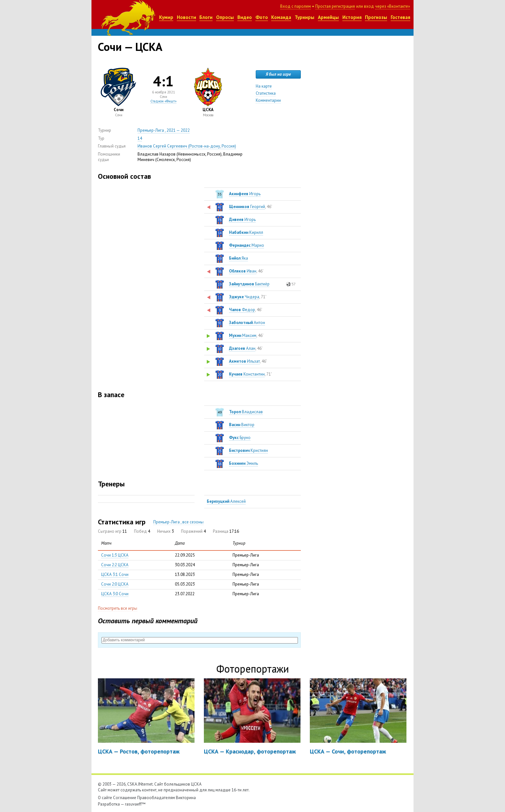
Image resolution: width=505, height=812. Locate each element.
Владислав (246, 412)
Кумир (166, 17)
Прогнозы (376, 17)
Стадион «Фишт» (163, 101)
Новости (186, 17)
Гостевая (400, 17)
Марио (247, 245)
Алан (242, 348)
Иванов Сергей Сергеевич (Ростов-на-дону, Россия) (187, 146)
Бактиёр (249, 284)
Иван (243, 271)
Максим (243, 335)
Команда (281, 17)
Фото (262, 17)
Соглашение (125, 798)
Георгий (247, 207)
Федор (242, 310)
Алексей (226, 501)
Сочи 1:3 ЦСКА (115, 555)
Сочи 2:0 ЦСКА (115, 584)
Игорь (245, 194)
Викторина (186, 798)
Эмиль (243, 463)
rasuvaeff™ (135, 804)
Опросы (225, 17)
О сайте (105, 798)
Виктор (242, 425)
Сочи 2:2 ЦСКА (115, 565)
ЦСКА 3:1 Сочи (115, 574)
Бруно (240, 438)
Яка (238, 258)
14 (140, 138)
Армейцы (328, 17)
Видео (245, 17)
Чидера (244, 297)
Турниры (305, 17)
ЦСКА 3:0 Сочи (115, 594)
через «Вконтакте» (393, 6)
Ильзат (244, 361)
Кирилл (246, 232)
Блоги (206, 17)
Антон (247, 323)
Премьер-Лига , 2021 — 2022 (164, 130)
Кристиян (248, 450)
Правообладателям (156, 798)
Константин (247, 374)
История (352, 17)
